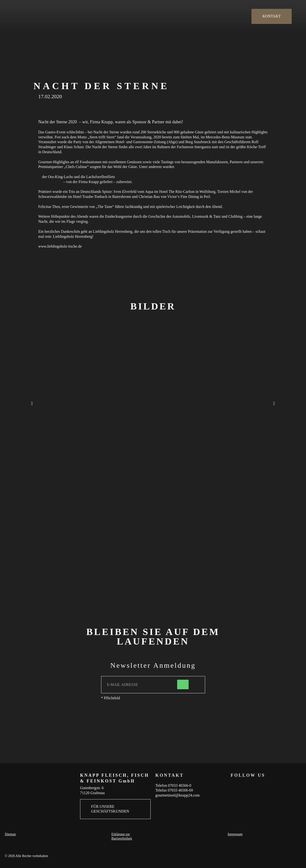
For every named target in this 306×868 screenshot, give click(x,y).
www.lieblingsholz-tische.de (60, 246)
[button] (32, 403)
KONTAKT (272, 16)
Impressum (235, 834)
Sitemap (10, 834)
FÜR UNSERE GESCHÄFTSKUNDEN (110, 809)
